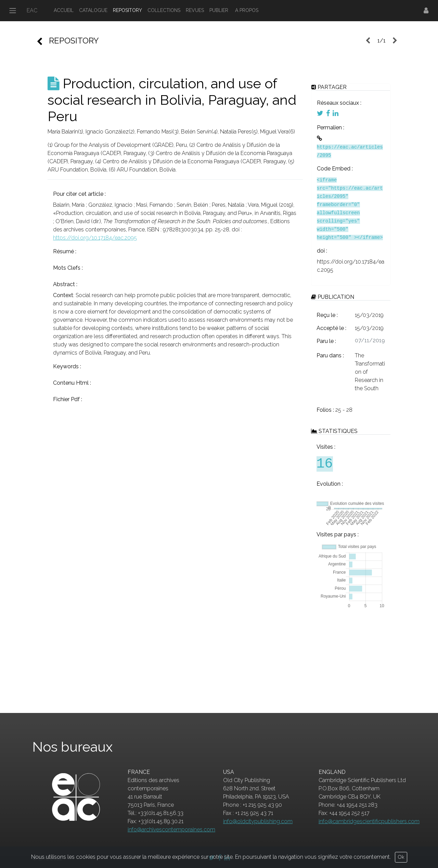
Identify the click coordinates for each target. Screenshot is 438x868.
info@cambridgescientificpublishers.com (369, 821)
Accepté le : (331, 328)
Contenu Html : (72, 383)
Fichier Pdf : (68, 399)
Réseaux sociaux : (339, 103)
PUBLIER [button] (219, 10)
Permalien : (331, 127)
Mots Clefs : (68, 268)
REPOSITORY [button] (127, 10)
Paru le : (326, 341)
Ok (401, 857)
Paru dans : (330, 355)
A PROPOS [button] (247, 10)
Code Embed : (335, 169)
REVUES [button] (195, 10)
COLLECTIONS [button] (164, 10)
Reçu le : (327, 315)
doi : (322, 251)
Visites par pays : (338, 534)
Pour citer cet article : (79, 194)
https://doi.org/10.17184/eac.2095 (95, 238)
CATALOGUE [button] (93, 10)
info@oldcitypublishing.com (258, 821)
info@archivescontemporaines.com (171, 829)
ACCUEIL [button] (64, 10)
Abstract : (65, 284)
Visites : (326, 447)
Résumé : (65, 251)
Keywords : (67, 366)
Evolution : (330, 484)
